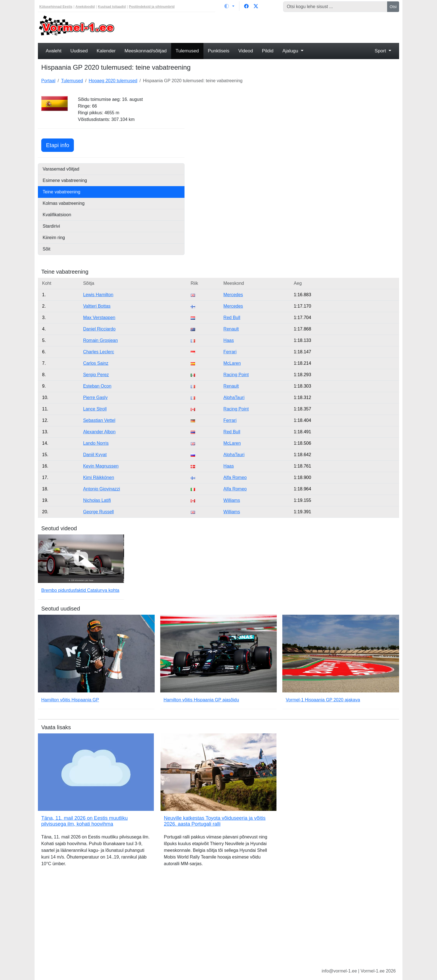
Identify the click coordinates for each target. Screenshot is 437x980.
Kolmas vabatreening (64, 203)
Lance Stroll (95, 409)
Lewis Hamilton (98, 295)
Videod (246, 51)
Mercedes (233, 295)
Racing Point (236, 375)
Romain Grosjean (100, 340)
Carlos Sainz (96, 363)
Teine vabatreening (61, 192)
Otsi (393, 7)
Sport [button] (381, 51)
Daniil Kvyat (95, 455)
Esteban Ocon (97, 386)
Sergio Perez (96, 375)
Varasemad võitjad (61, 169)
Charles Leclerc (99, 352)
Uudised (79, 51)
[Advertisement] (264, 27)
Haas (229, 340)
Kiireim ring (54, 238)
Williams (232, 500)
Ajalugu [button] (291, 51)
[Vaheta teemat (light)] (229, 6)
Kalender (106, 51)
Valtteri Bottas (97, 306)
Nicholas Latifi (97, 500)
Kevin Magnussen (101, 466)
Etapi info (60, 144)
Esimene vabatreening (65, 180)
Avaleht (54, 51)
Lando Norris (96, 443)
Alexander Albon (99, 432)
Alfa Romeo (235, 477)
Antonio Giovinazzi (102, 489)
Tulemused (187, 51)
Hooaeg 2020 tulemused (113, 81)
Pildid (268, 51)
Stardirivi (51, 226)
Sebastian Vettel (99, 420)
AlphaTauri (234, 397)
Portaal (48, 81)
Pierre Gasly (95, 397)
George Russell (98, 512)
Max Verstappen (99, 318)
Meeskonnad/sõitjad (146, 51)
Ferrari (230, 352)
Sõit (47, 249)
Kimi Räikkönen (99, 477)
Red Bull (232, 318)
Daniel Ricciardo (99, 329)
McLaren (232, 363)
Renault (231, 329)
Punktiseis (219, 51)
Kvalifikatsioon (57, 215)
